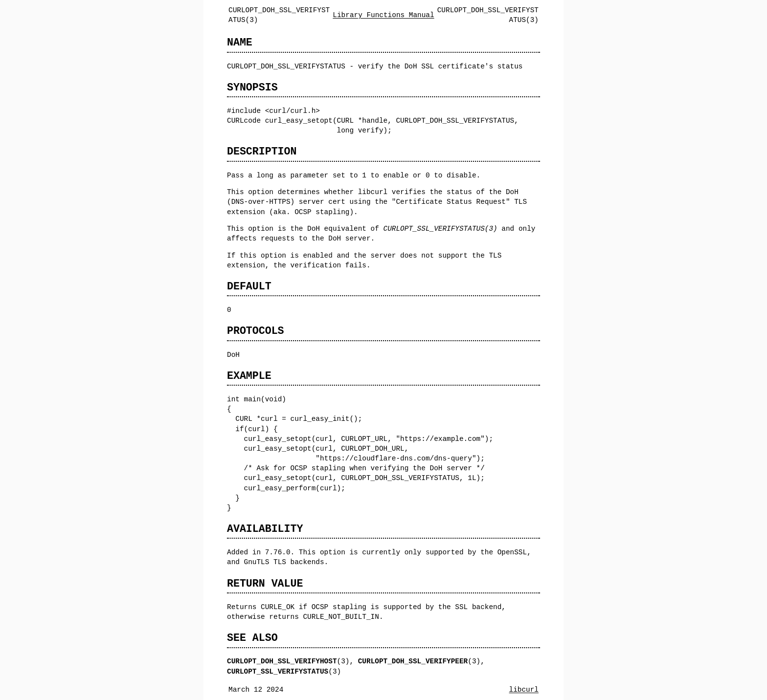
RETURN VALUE (265, 583)
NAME (240, 42)
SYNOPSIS (252, 87)
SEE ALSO (252, 638)
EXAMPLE (249, 376)
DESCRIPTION (262, 151)
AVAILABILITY (265, 529)
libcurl (524, 689)
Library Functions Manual (383, 15)
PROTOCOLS (256, 331)
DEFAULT (249, 286)
